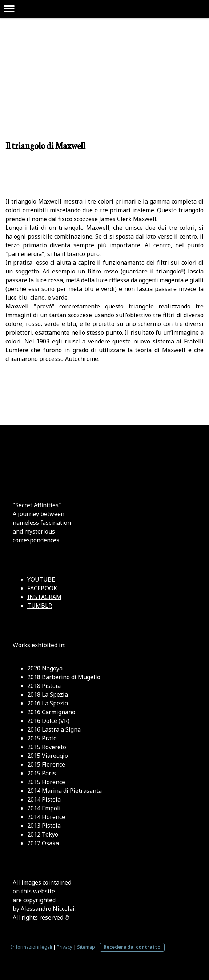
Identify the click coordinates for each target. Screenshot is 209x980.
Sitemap (86, 947)
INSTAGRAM (44, 597)
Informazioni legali (31, 947)
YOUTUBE (41, 579)
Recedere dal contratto (132, 947)
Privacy (65, 947)
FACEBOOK (42, 588)
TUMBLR (40, 606)
